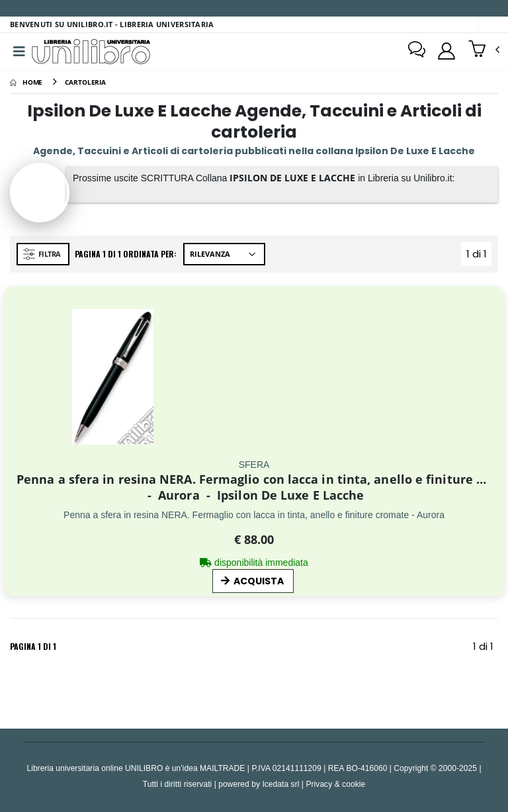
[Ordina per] (224, 254)
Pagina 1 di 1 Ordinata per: (126, 254)
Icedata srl (280, 784)
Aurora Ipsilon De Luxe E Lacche (254, 495)
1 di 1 (479, 256)
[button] (484, 50)
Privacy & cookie (335, 784)
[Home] (26, 82)
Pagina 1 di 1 (33, 646)
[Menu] (19, 52)
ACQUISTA (252, 581)
